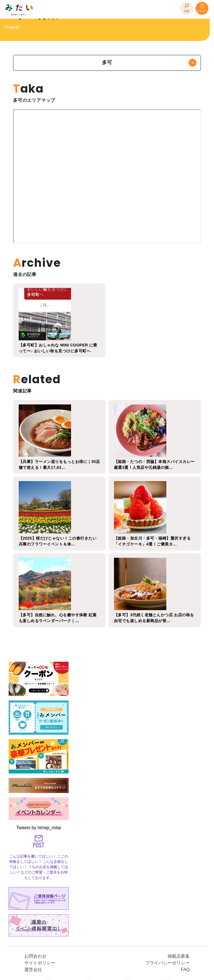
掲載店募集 (179, 909)
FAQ (185, 922)
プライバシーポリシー (167, 915)
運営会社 (33, 922)
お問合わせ (35, 909)
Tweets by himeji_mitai (39, 812)
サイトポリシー (40, 915)
